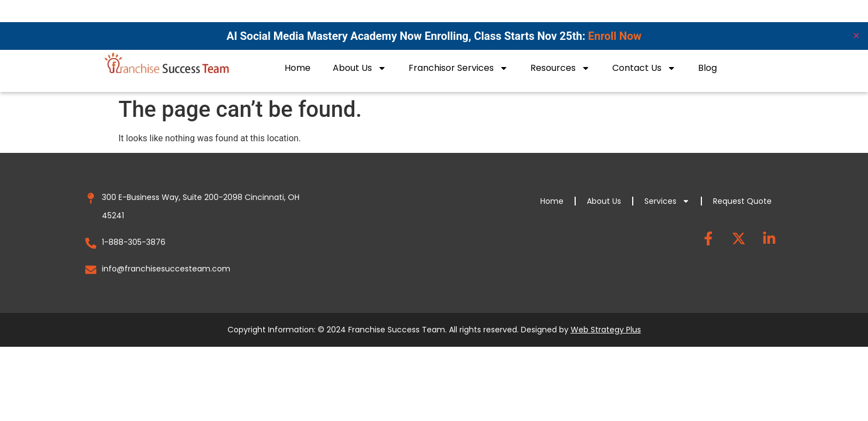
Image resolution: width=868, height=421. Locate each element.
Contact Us (644, 68)
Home (298, 68)
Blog (707, 68)
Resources (560, 68)
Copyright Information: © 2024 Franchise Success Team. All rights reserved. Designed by (434, 330)
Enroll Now (614, 36)
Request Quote (742, 201)
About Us (360, 68)
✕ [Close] (856, 36)
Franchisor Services (458, 68)
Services (667, 201)
